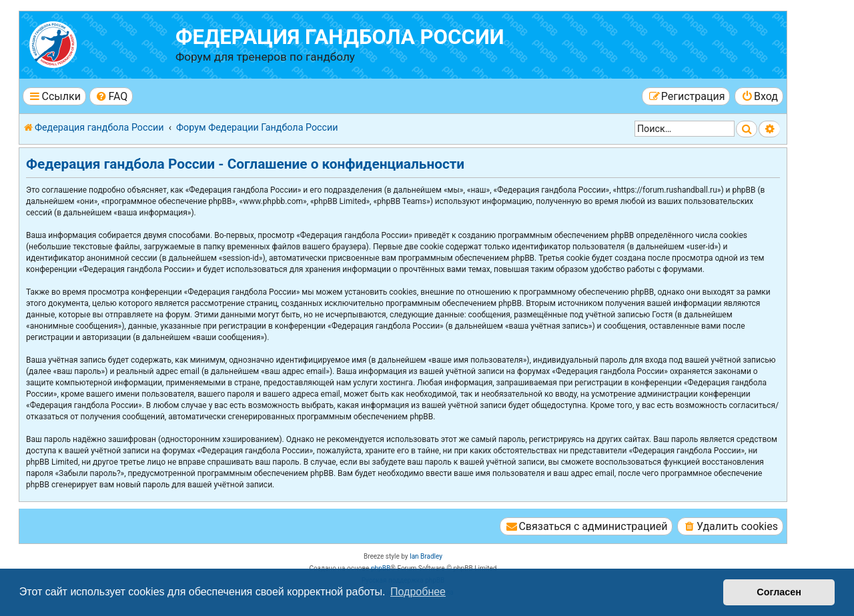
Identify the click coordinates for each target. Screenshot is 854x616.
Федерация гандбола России (340, 37)
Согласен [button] (779, 592)
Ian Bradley (426, 556)
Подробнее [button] (418, 592)
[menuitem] (111, 96)
